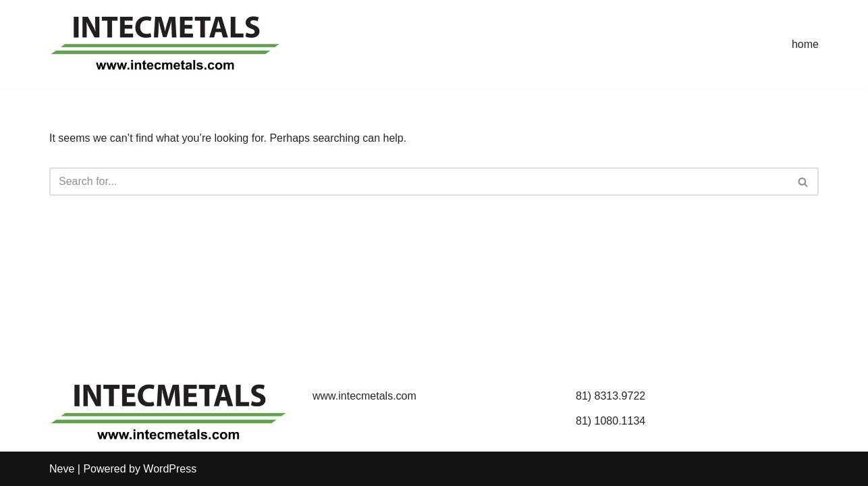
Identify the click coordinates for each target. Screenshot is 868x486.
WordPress (170, 469)
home (805, 44)
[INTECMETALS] (167, 44)
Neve (62, 469)
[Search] (419, 182)
